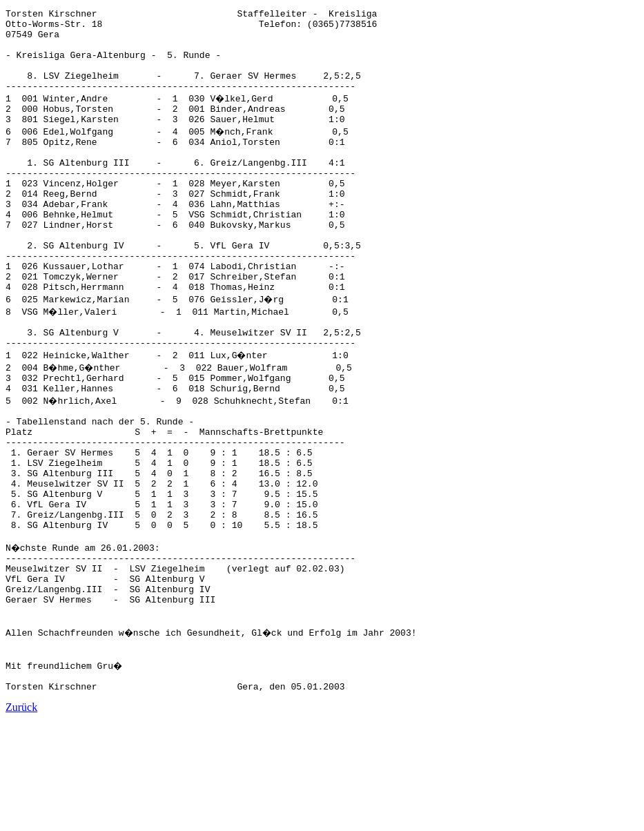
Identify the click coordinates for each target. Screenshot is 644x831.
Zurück (21, 819)
